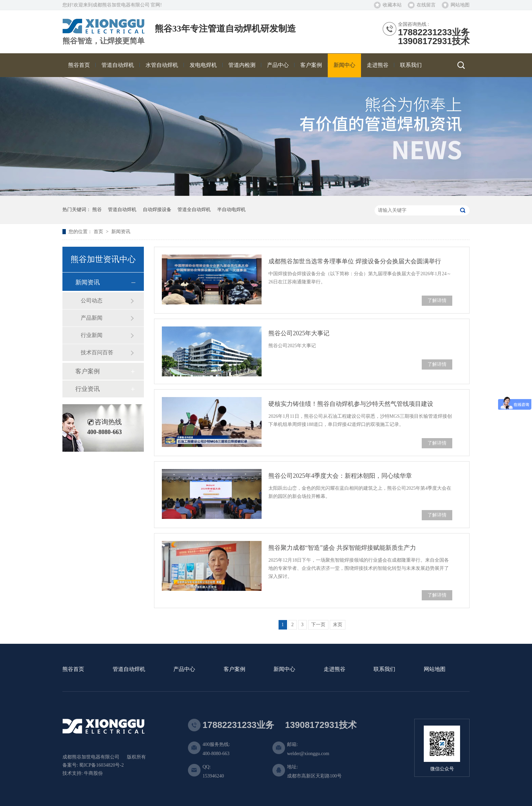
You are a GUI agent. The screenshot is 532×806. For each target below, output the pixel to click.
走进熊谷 (335, 669)
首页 (99, 232)
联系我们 (384, 669)
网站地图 (460, 5)
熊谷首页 (73, 669)
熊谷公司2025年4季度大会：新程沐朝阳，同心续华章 (340, 476)
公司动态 (92, 301)
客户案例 (88, 371)
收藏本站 (392, 5)
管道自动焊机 (122, 210)
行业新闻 (92, 335)
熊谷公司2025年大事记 (299, 333)
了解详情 (437, 301)
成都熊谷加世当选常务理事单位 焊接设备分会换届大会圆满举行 (355, 261)
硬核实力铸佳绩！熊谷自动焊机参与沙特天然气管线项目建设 (351, 404)
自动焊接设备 (157, 210)
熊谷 (97, 210)
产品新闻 (92, 318)
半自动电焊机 (231, 210)
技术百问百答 (97, 352)
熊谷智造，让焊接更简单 (103, 41)
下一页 (318, 625)
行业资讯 (88, 389)
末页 (338, 625)
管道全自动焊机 (194, 210)
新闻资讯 (121, 232)
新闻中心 (284, 669)
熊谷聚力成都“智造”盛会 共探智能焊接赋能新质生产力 (342, 548)
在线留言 (426, 5)
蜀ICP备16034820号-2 (101, 765)
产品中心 (184, 669)
